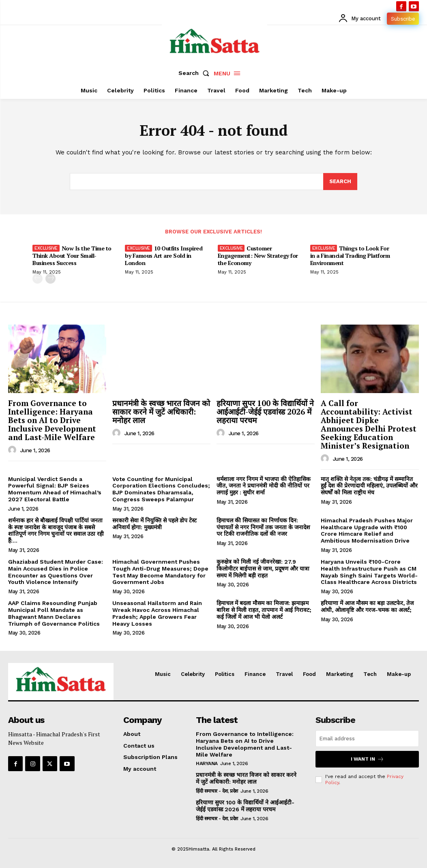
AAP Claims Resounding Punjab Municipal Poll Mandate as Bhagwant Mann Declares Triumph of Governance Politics (54, 613)
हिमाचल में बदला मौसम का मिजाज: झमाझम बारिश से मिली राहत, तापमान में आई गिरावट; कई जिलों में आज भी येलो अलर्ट (264, 610)
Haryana (207, 763)
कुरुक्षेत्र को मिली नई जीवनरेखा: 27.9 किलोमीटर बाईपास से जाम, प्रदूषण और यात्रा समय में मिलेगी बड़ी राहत (263, 569)
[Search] (340, 182)
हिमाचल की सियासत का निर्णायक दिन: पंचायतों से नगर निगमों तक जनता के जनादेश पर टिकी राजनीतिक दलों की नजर (263, 527)
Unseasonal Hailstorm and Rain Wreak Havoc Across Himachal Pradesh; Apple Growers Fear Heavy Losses (157, 613)
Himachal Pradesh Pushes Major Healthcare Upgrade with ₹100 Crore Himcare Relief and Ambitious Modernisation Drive (367, 530)
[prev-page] (38, 279)
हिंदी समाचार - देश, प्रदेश (217, 791)
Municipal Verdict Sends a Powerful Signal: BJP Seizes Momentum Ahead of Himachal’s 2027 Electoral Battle (55, 489)
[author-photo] (13, 450)
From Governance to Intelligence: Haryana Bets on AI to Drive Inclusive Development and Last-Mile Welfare (52, 420)
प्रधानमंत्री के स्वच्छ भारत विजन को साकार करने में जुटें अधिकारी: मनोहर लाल (161, 412)
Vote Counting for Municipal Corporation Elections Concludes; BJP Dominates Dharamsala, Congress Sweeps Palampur (161, 489)
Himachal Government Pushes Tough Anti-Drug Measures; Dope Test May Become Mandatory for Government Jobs (160, 572)
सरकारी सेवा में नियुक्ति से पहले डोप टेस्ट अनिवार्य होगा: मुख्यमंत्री (154, 524)
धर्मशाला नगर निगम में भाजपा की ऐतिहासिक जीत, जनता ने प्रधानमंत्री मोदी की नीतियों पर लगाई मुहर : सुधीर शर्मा (264, 486)
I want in (367, 759)
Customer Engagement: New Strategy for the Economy (258, 255)
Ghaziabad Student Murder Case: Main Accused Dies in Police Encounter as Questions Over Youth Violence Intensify (56, 572)
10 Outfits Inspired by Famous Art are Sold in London (164, 255)
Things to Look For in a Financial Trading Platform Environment (350, 255)
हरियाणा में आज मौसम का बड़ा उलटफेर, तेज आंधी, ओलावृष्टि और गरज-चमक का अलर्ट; (367, 606)
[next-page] (50, 279)
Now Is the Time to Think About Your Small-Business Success (72, 255)
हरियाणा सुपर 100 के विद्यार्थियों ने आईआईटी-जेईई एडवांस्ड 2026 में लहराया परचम (265, 412)
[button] (195, 73)
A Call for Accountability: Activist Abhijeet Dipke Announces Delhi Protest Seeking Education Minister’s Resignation (369, 424)
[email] (367, 739)
